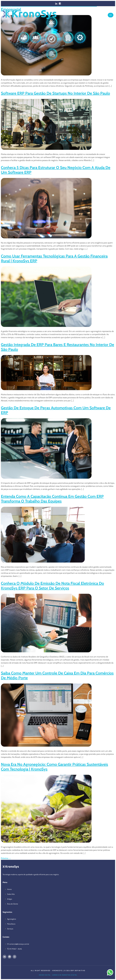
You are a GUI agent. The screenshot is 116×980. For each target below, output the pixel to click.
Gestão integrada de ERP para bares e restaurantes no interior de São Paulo (57, 347)
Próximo (6, 858)
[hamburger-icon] (111, 15)
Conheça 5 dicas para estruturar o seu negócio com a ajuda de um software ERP (56, 170)
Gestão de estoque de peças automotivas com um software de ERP (56, 410)
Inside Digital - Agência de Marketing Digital (58, 975)
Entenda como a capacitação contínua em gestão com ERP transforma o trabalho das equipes (52, 499)
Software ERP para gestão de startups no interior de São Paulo (55, 93)
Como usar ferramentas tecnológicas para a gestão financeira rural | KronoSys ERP (54, 258)
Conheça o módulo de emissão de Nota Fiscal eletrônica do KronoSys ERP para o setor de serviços (52, 586)
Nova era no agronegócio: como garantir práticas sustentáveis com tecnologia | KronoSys (54, 767)
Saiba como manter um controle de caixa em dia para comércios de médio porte (57, 675)
